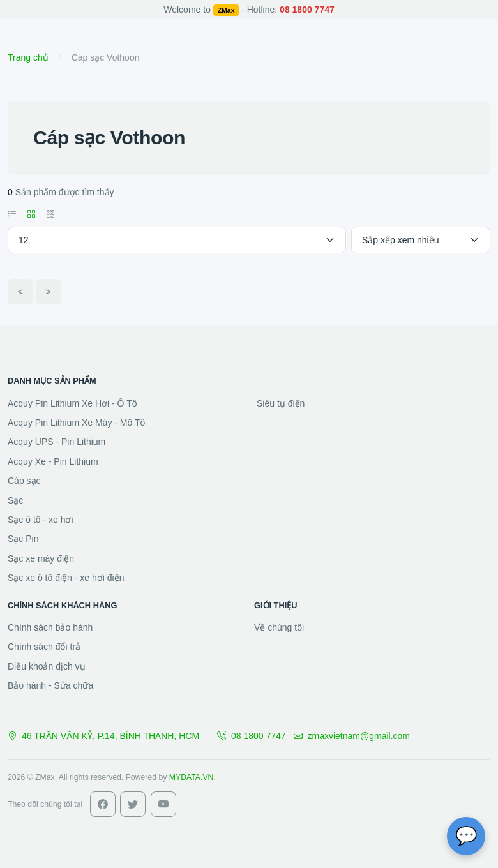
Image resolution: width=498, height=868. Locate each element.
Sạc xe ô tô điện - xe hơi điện (66, 578)
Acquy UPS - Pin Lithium (57, 442)
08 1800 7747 (252, 736)
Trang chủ (28, 57)
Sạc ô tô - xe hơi (41, 520)
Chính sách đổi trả (44, 647)
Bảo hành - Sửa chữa (50, 685)
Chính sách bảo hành (50, 627)
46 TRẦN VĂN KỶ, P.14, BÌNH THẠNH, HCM (103, 736)
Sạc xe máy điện (41, 558)
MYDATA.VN (192, 777)
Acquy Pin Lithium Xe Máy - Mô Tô (76, 423)
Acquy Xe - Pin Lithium (53, 461)
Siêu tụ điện (281, 403)
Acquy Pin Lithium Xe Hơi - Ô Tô (72, 403)
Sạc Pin (23, 539)
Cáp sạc (24, 481)
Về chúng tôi (279, 627)
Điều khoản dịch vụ (47, 666)
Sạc (15, 500)
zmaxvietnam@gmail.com (352, 736)
